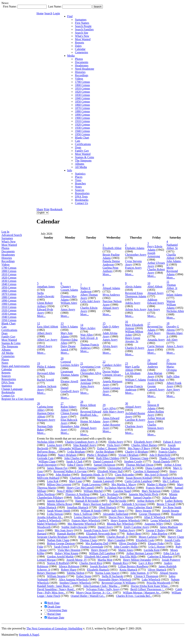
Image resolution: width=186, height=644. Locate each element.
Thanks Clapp (167, 458)
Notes (5, 363)
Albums (6, 350)
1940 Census (9, 317)
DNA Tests (8, 382)
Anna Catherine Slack (139, 507)
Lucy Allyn (109, 408)
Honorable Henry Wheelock (115, 579)
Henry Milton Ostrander (137, 560)
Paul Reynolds (118, 501)
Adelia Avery (133, 303)
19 (39, 363)
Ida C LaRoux (171, 481)
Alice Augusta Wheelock (73, 579)
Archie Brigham (105, 452)
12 (39, 323)
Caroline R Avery (135, 420)
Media (71, 56)
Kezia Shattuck (128, 570)
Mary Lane (76, 481)
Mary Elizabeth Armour (134, 327)
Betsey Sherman (46, 573)
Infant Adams (174, 295)
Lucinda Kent (152, 550)
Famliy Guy (8, 337)
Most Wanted (9, 245)
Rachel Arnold (46, 380)
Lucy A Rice (146, 563)
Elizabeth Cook (145, 540)
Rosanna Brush (87, 537)
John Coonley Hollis (126, 547)
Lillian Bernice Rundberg (133, 566)
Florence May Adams (69, 298)
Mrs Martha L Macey (124, 484)
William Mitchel (93, 491)
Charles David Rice (91, 563)
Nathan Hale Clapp (58, 540)
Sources (6, 376)
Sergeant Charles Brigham (52, 537)
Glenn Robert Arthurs (45, 305)
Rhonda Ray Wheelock (120, 524)
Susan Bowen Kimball (139, 478)
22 (104, 362)
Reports (6, 373)
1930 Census (9, 314)
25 (168, 360)
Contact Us (8, 396)
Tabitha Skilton (76, 573)
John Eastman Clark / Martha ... (102, 586)
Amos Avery (68, 309)
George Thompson (150, 514)
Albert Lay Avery (47, 340)
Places (5, 360)
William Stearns (56, 576)
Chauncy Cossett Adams (69, 288)
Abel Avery (154, 333)
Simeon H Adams (153, 407)
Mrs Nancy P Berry (139, 448)
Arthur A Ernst (173, 465)
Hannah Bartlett (66, 534)
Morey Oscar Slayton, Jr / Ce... (94, 593)
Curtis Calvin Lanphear (138, 481)
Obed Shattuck (107, 507)
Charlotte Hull (78, 478)
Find (70, 16)
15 (104, 323)
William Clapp (47, 461)
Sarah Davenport (47, 465)
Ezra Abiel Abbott (48, 327)
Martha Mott (105, 560)
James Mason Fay (57, 468)
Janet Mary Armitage (87, 381)
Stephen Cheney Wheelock (75, 583)
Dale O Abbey (111, 327)
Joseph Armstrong (154, 255)
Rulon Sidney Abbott (69, 408)
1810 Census (9, 274)
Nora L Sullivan (83, 514)
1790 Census (9, 268)
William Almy (69, 303)
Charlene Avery (134, 426)
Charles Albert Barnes (144, 445)
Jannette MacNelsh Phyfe (144, 494)
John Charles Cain (75, 458)
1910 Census (9, 307)
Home (40, 13)
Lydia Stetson (55, 514)
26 (39, 403)
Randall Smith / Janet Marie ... (55, 586)
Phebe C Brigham (97, 455)
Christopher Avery (136, 255)
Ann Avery (154, 309)
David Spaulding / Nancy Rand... (56, 589)
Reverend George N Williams (119, 583)
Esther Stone (84, 576)
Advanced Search (12, 235)
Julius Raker (169, 498)
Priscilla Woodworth (158, 583)
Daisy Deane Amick (68, 348)
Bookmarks (8, 392)
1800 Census (9, 271)
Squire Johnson (106, 478)
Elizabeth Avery (143, 442)
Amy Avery (173, 390)
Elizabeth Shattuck (98, 570)
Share (40, 209)
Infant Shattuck (47, 507)
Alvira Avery (110, 346)
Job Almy (172, 340)
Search (48, 13)
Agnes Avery (110, 340)
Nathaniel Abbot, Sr (172, 246)
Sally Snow (118, 511)
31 (149, 402)
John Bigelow (159, 534)
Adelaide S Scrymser (134, 504)
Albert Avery (45, 333)
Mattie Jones (126, 550)
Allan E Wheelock (155, 517)
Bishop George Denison (61, 543)
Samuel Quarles (142, 498)
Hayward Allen (46, 373)
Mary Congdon (116, 540)
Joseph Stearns (171, 511)
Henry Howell (99, 550)
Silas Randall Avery (85, 445)
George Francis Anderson (134, 388)
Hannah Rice (120, 563)
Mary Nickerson (151, 491)
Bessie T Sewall (166, 504)
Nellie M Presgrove (85, 498)
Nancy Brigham (67, 455)
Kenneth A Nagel (29, 635)
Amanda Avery (156, 340)
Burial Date (53, 614)
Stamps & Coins (11, 343)
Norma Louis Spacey (107, 573)
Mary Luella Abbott (132, 368)
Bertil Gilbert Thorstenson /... (148, 589)
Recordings (8, 261)
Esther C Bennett (107, 448)
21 (82, 363)
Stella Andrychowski (46, 295)
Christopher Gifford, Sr (121, 468)
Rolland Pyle (115, 498)
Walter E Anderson (86, 290)
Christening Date (56, 610)
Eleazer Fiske (156, 543)
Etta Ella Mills (128, 557)
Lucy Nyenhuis (109, 494)
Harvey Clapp (176, 537)
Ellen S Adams (69, 327)
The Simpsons (10, 346)
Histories (7, 258)
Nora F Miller (65, 491)
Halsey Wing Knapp (67, 553)
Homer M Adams (90, 421)
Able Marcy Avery (113, 412)
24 (149, 360)
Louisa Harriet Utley (86, 517)
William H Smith (91, 511)
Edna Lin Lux (172, 553)
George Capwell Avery (156, 388)
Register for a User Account (18, 399)
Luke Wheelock (151, 579)
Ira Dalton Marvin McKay (120, 488)
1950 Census (9, 320)
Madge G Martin (157, 484)
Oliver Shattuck (157, 570)
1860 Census (9, 291)
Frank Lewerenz (91, 484)
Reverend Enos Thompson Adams (136, 295)
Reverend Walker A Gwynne (70, 471)
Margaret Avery (46, 420)
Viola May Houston (69, 550)
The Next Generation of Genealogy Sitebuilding (54, 628)
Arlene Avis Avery (136, 309)
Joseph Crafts (172, 540)
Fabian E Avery (172, 442)
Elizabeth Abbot (112, 248)
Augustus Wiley (154, 524)
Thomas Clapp (88, 540)
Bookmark (56, 209)
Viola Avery (114, 445)
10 (149, 283)
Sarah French (62, 547)
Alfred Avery (45, 346)
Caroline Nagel (122, 491)
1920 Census (9, 310)
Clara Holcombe (124, 475)
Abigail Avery (111, 308)
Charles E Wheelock (49, 520)
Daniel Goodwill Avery (70, 390)
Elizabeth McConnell (97, 557)
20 (62, 358)
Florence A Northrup (78, 494)
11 (168, 282)
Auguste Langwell (103, 481)
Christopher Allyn (91, 373)
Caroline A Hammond (146, 471)
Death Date (52, 607)
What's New (9, 242)
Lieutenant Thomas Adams (70, 373)
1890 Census (9, 301)
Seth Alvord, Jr (89, 338)
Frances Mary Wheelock (86, 520)
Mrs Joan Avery (64, 530)
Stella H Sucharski (113, 576)
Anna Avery (87, 386)
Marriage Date (54, 618)
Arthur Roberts (146, 501)
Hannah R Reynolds (87, 501)
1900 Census (9, 304)
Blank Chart (9, 323)
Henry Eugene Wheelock (125, 520)
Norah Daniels (162, 461)
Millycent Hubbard (48, 478)
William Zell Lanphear (102, 553)
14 (82, 325)
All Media (7, 353)
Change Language (12, 389)
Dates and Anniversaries (16, 366)
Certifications (9, 330)
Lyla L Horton (157, 547)
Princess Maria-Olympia (172, 367)
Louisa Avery (55, 445)
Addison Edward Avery (156, 301)
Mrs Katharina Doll (97, 543)
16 (126, 322)
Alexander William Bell (73, 448)
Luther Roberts (174, 501)
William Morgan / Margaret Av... (142, 593)
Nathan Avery (127, 530)
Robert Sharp (69, 570)
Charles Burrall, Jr (117, 537)
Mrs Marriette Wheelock (82, 524)
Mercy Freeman (88, 468)
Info (70, 170)
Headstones (8, 255)
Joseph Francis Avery (96, 530)
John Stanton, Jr (140, 573)
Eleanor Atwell (69, 381)
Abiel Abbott (155, 286)
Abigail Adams (111, 288)
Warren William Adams (171, 305)
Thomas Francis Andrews (90, 346)
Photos (5, 248)
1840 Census (9, 284)
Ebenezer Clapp (139, 458)
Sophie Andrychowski (74, 527)
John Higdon (63, 475)
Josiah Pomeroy (171, 560)
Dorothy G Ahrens (173, 328)
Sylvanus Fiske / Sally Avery (103, 589)
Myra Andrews (111, 295)
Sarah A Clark (74, 461)
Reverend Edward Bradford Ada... (91, 413)
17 (149, 323)
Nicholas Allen (175, 311)
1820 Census (9, 278)
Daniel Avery (105, 527)
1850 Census (9, 287)
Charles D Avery (135, 348)
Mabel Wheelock (47, 524)
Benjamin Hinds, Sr (93, 475)
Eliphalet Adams (135, 248)
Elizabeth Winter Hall (110, 471)
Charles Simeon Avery (156, 426)
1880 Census (9, 297)
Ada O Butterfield (160, 455)
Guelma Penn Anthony (111, 269)
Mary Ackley (88, 328)
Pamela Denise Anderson (111, 263)
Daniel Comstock (103, 461)
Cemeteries (8, 356)
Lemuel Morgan (46, 560)
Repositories (9, 379)
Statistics (7, 386)
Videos (5, 264)
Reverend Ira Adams (155, 328)
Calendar (7, 369)
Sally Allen (173, 376)
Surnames (7, 238)
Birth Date (52, 603)
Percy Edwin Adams (155, 248)
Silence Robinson (69, 566)
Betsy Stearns (143, 511)
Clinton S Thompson (146, 576)
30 (126, 403)
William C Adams (135, 380)
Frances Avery (133, 268)
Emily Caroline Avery (136, 527)
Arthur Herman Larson (140, 553)
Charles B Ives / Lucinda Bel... (134, 596)
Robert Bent (134, 534)
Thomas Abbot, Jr (172, 286)
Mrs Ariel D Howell (156, 475)
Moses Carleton (148, 537)
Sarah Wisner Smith (59, 511)
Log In (5, 232)
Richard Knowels (173, 478)
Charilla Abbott (171, 256)
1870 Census (9, 294)
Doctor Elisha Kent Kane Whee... (150, 586)
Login (56, 13)
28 (82, 402)
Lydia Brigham (76, 452)
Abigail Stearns (169, 573)
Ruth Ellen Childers (108, 458)
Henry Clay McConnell (80, 488)
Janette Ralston (56, 501)
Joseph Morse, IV (77, 560)
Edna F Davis (75, 465)
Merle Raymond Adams (172, 271)
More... (107, 274)
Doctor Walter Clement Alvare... (113, 373)
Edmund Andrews (153, 365)
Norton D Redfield (58, 563)
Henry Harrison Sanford (97, 504)
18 (168, 323)
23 (126, 363)
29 (104, 405)
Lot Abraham (133, 373)
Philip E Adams (46, 367)
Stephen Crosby (133, 461)
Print (47, 209)
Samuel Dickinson (104, 465)
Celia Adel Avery (90, 301)
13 (62, 323)
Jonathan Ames (46, 286)
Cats (4, 327)
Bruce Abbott (88, 405)
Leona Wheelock (160, 520)
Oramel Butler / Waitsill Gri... (88, 596)
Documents (8, 251)
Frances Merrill (155, 488)
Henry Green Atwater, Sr (133, 340)
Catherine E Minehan (160, 557)
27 (62, 403)
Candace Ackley (112, 365)
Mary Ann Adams (67, 335)
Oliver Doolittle (128, 543)
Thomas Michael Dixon (140, 465)
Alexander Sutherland (116, 514)
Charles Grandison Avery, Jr (81, 442)
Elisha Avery (116, 442)
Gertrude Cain (45, 458)
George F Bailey (155, 530)
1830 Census (9, 281)
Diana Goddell (154, 468)
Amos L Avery (175, 346)
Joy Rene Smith (172, 507)
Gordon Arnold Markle (60, 557)
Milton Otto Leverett (59, 484)
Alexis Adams (133, 286)
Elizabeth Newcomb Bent (101, 534)
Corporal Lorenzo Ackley (70, 363)
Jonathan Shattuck (78, 507)
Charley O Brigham (136, 452)
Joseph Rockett (99, 566)
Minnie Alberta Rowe (60, 504)
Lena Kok (53, 481)
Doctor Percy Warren (121, 517)
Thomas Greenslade (92, 547)
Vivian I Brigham (128, 455)
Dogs (5, 333)
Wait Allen (86, 335)
